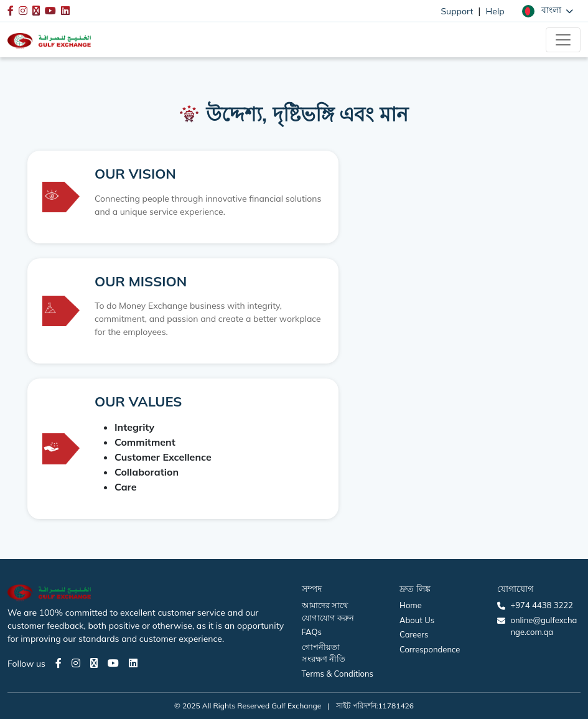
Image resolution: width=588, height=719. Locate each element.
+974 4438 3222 (541, 605)
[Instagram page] (76, 663)
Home (411, 605)
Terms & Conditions (338, 674)
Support (457, 11)
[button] (548, 11)
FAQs (312, 632)
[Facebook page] (58, 663)
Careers (414, 634)
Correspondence (430, 649)
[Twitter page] (94, 663)
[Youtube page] (113, 663)
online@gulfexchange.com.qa (544, 626)
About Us (417, 620)
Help (495, 11)
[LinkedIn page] (133, 663)
